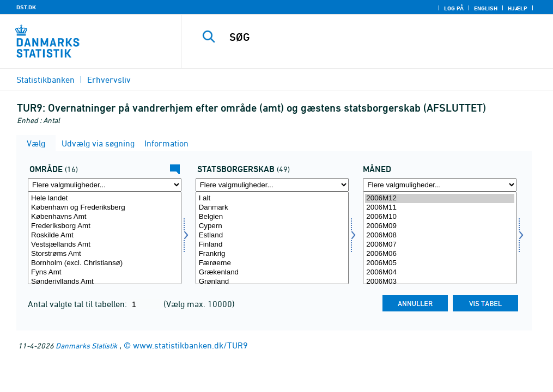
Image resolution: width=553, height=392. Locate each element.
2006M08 (440, 235)
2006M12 (440, 198)
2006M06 (440, 254)
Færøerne (272, 263)
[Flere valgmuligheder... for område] (105, 185)
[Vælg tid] (440, 238)
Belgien (272, 217)
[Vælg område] (105, 238)
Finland (272, 245)
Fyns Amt (105, 272)
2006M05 (440, 263)
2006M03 (440, 282)
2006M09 (440, 226)
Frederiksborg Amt (105, 226)
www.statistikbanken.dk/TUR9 (190, 345)
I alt (272, 198)
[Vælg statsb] (272, 238)
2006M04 (440, 272)
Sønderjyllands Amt (105, 282)
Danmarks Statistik (86, 345)
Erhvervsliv (109, 79)
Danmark (272, 208)
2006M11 (440, 208)
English (486, 8)
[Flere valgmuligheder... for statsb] (272, 185)
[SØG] (372, 37)
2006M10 (440, 217)
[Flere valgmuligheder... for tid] (440, 185)
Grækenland (272, 272)
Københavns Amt (105, 217)
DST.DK (26, 7)
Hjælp (518, 8)
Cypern (272, 226)
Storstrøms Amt (105, 254)
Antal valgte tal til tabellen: (78, 304)
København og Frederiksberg (105, 208)
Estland (272, 235)
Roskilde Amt (105, 235)
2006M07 (440, 245)
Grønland (272, 282)
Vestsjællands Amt (105, 245)
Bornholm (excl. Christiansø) (105, 263)
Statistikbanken (45, 79)
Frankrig (272, 254)
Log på (454, 8)
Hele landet (105, 198)
